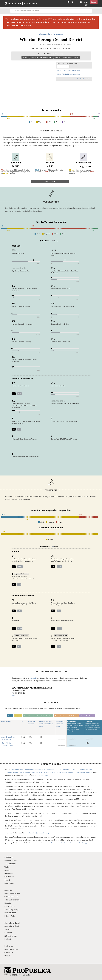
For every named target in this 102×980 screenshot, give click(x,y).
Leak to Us (9, 946)
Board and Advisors (12, 893)
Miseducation (30, 4)
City (22, 722)
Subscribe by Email (12, 923)
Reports (8, 903)
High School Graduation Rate (61, 724)
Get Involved (9, 877)
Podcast (8, 939)
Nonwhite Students (32, 723)
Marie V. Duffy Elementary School (69, 74)
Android (14, 936)
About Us (8, 890)
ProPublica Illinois (11, 860)
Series (7, 870)
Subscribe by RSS (12, 926)
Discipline (93, 726)
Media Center (10, 906)
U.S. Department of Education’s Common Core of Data (71, 772)
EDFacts (46, 772)
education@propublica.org (38, 833)
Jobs (6, 900)
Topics (7, 867)
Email (13, 695)
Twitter (7, 929)
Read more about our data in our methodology (69, 843)
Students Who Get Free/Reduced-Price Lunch (46, 724)
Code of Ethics (10, 913)
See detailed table (83, 79)
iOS (6, 936)
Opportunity (75, 727)
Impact (7, 880)
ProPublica (9, 857)
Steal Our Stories (11, 949)
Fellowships (17, 900)
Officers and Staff (11, 897)
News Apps (9, 873)
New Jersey (58, 34)
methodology (43, 775)
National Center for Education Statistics (27, 769)
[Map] (32, 80)
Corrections (9, 883)
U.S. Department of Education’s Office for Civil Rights (64, 769)
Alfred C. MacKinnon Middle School (69, 70)
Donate (94, 2)
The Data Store (10, 864)
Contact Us (9, 953)
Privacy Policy (10, 916)
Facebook (8, 933)
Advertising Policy (11, 910)
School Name (7, 722)
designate (33, 678)
